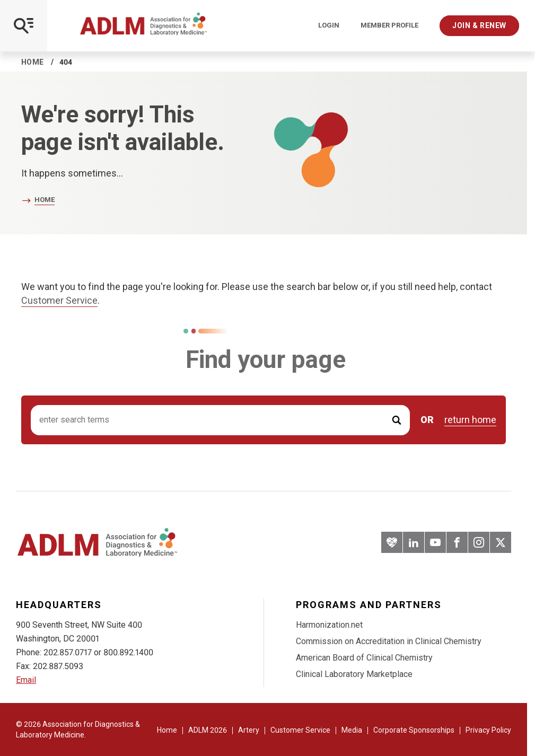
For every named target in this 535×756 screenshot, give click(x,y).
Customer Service (59, 300)
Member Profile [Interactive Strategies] (389, 25)
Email (26, 680)
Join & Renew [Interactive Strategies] (479, 25)
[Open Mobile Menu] (24, 26)
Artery (249, 730)
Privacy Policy (488, 730)
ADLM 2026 (208, 730)
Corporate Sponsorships (414, 730)
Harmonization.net (329, 625)
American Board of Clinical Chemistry (364, 658)
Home (33, 62)
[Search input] (220, 420)
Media (352, 730)
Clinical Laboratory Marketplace (354, 674)
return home (470, 420)
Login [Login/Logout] (329, 25)
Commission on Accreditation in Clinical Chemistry (389, 641)
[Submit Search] (397, 420)
